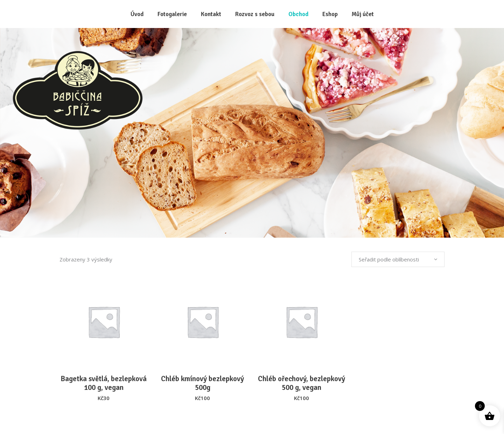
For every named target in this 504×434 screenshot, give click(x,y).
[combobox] (398, 259)
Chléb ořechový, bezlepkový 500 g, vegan (302, 383)
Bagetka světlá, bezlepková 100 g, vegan (104, 383)
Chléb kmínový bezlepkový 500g (202, 383)
